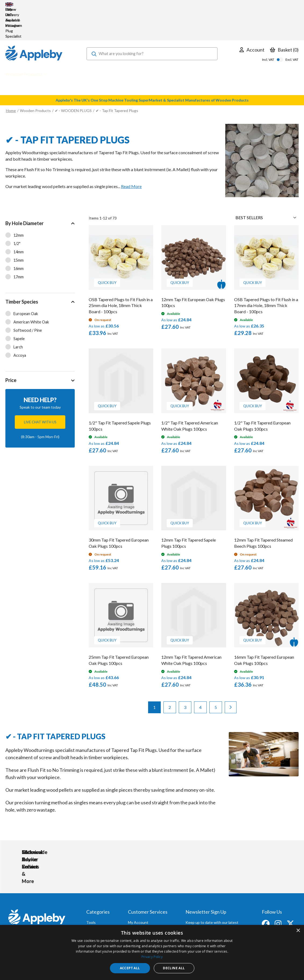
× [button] (298, 931)
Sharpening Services (145, 911)
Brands (92, 911)
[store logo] (34, 21)
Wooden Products (35, 78)
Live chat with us (40, 390)
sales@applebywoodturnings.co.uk (36, 903)
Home (11, 78)
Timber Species (22, 269)
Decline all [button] (174, 968)
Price (11, 348)
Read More (131, 154)
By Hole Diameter (24, 191)
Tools (91, 889)
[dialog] (152, 952)
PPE (90, 903)
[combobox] (152, 21)
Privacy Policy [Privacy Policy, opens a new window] (152, 957)
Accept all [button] (130, 968)
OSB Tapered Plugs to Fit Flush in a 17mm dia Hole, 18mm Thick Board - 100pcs (266, 273)
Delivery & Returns (144, 903)
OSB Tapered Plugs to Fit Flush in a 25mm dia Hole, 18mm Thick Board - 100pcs (121, 273)
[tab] (40, 221)
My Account (138, 889)
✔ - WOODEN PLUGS (73, 78)
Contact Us (138, 918)
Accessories (97, 896)
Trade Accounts (142, 896)
